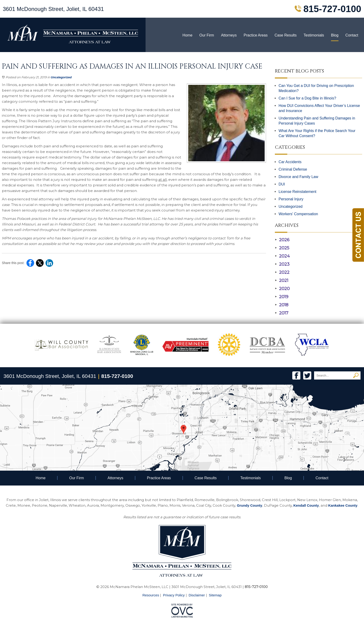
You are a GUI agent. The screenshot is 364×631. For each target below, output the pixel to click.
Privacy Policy (174, 595)
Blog (335, 35)
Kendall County (306, 505)
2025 (282, 248)
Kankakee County (343, 505)
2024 (282, 256)
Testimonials (314, 35)
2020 (282, 289)
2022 (282, 272)
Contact (352, 35)
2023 (282, 264)
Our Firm (207, 35)
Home (187, 35)
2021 (282, 281)
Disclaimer (197, 595)
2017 (282, 313)
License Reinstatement (297, 192)
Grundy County (249, 505)
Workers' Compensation (298, 214)
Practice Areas (255, 35)
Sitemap (215, 595)
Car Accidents (290, 162)
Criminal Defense (293, 169)
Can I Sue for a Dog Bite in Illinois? (307, 98)
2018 (282, 305)
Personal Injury (291, 199)
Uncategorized (61, 77)
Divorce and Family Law (298, 177)
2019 (282, 297)
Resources (151, 595)
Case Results (286, 35)
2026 (282, 240)
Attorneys (229, 35)
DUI (282, 184)
